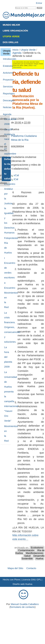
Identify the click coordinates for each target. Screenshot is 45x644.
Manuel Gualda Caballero (25, 604)
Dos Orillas (10, 42)
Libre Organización (15, 31)
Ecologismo (37, 548)
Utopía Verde (11, 36)
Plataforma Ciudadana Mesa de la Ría (24, 138)
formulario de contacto (22, 607)
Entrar (39, 3)
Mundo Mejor (11, 25)
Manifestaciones (35, 553)
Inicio (15, 50)
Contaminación (26, 550)
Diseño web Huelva (22, 584)
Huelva (39, 559)
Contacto (31, 568)
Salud (27, 556)
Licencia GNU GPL (31, 580)
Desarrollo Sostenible (33, 557)
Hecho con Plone (11, 580)
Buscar (15, 6)
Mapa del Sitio (15, 568)
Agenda (17, 53)
